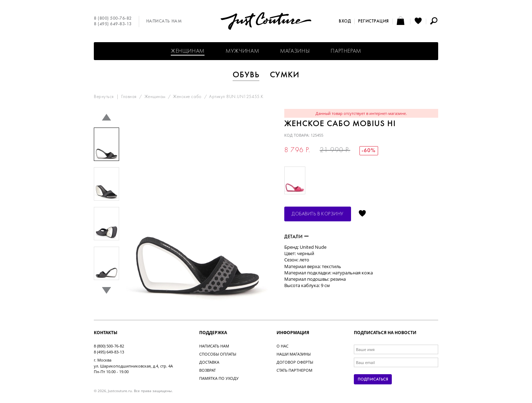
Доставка (209, 362)
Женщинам (188, 51)
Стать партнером (294, 370)
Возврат (207, 370)
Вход (345, 21)
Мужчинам (242, 51)
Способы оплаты (218, 354)
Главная (129, 97)
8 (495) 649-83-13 (113, 24)
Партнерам (346, 51)
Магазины (295, 51)
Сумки (285, 75)
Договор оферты (295, 362)
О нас (283, 346)
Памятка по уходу (219, 378)
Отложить (362, 214)
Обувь (246, 75)
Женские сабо (187, 97)
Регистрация (374, 21)
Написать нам (164, 21)
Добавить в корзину (318, 214)
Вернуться (104, 97)
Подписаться (373, 379)
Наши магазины (294, 354)
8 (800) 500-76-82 (113, 19)
